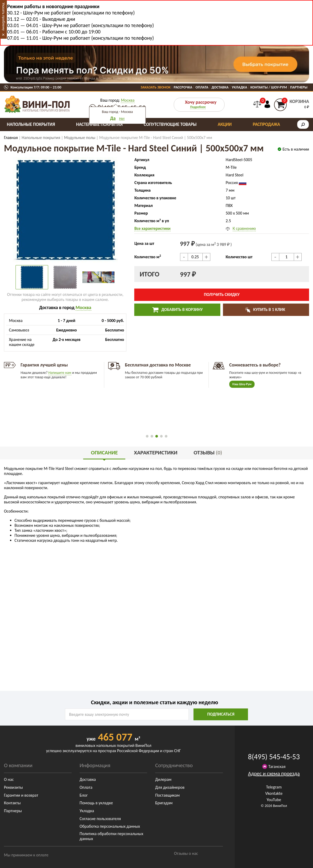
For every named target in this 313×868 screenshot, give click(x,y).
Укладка (239, 87)
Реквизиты (13, 787)
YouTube (274, 800)
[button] (147, 436)
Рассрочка (183, 87)
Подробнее (198, 107)
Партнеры (299, 87)
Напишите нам (60, 373)
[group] (65, 210)
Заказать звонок (156, 87)
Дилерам (163, 779)
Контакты (12, 803)
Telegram (274, 787)
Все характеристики (152, 228)
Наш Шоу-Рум (242, 384)
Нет (122, 119)
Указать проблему (4, 17)
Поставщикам (167, 795)
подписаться (221, 714)
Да (113, 118)
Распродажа (266, 124)
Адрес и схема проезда (274, 773)
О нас (9, 779)
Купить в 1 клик (269, 309)
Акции (225, 124)
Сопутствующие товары (170, 124)
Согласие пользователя (100, 819)
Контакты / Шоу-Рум (269, 87)
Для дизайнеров (170, 787)
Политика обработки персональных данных (111, 836)
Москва (128, 100)
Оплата (202, 87)
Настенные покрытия (99, 124)
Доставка (220, 87)
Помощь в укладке (96, 803)
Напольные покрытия (31, 124)
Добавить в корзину (178, 310)
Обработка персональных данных (110, 826)
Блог (84, 795)
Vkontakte (274, 793)
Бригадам (164, 803)
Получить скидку (222, 294)
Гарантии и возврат (21, 795)
